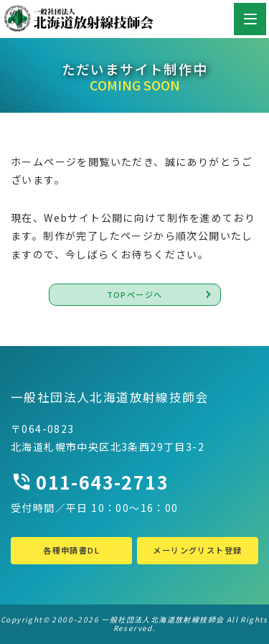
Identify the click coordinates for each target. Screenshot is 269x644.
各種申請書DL (71, 550)
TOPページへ (135, 294)
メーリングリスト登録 (197, 550)
